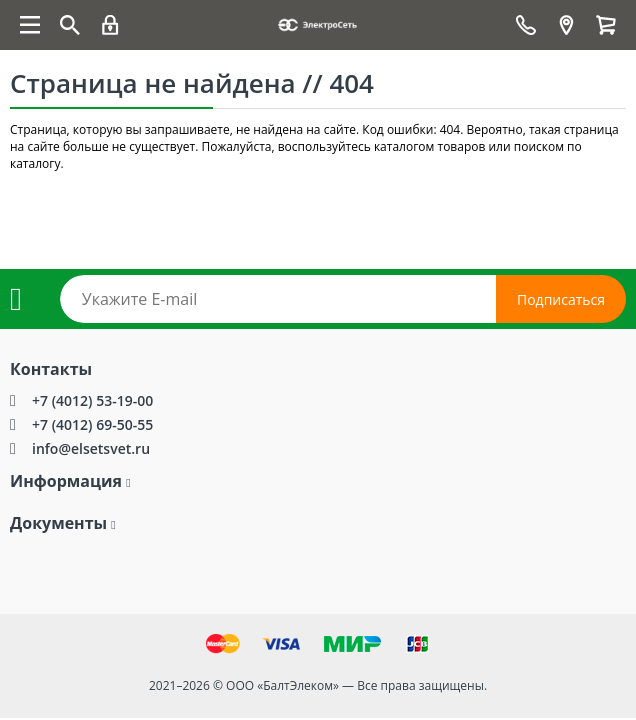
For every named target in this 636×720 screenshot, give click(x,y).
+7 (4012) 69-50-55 (92, 424)
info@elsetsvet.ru (91, 448)
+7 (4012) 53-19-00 (92, 400)
